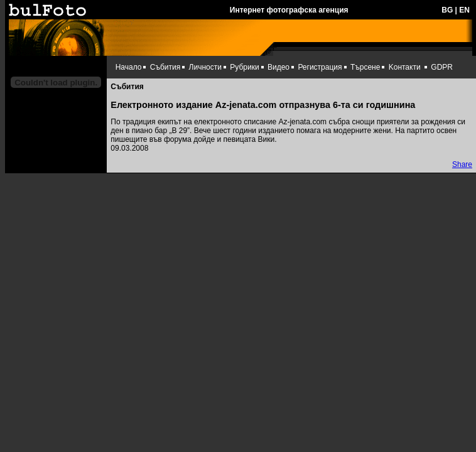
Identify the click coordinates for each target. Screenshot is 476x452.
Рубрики (244, 67)
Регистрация (320, 67)
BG (447, 10)
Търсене (365, 67)
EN (464, 10)
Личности (205, 67)
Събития (165, 67)
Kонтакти (405, 67)
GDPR (442, 67)
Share (462, 164)
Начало (129, 67)
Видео (279, 67)
